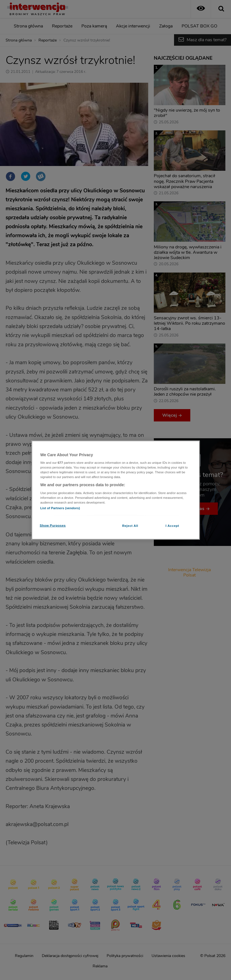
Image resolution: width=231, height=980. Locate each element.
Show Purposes (53, 525)
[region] (116, 490)
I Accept (172, 526)
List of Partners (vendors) (60, 508)
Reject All (130, 526)
